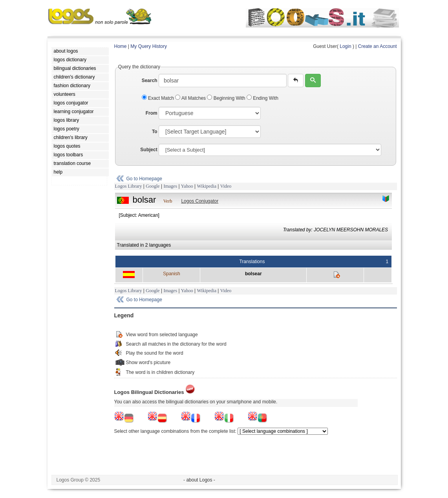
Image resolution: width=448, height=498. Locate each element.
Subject (149, 150)
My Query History (149, 46)
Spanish (171, 274)
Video (226, 186)
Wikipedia (207, 186)
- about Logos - (199, 480)
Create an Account (378, 46)
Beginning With (227, 98)
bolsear (253, 274)
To (155, 132)
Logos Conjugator (200, 201)
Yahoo (187, 186)
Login (345, 46)
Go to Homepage (144, 179)
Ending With (262, 98)
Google (153, 186)
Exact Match (159, 98)
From (152, 113)
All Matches (191, 98)
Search (150, 81)
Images (170, 186)
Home (121, 46)
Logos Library (129, 186)
